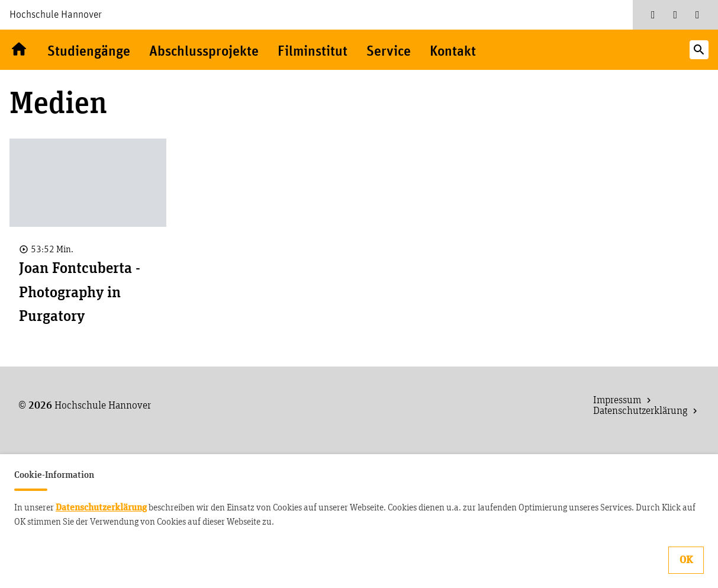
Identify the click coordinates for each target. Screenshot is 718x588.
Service (389, 52)
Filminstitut (313, 52)
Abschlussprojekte (204, 52)
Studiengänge (89, 52)
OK (686, 560)
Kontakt (453, 52)
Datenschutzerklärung (101, 507)
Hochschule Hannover (56, 15)
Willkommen (19, 50)
